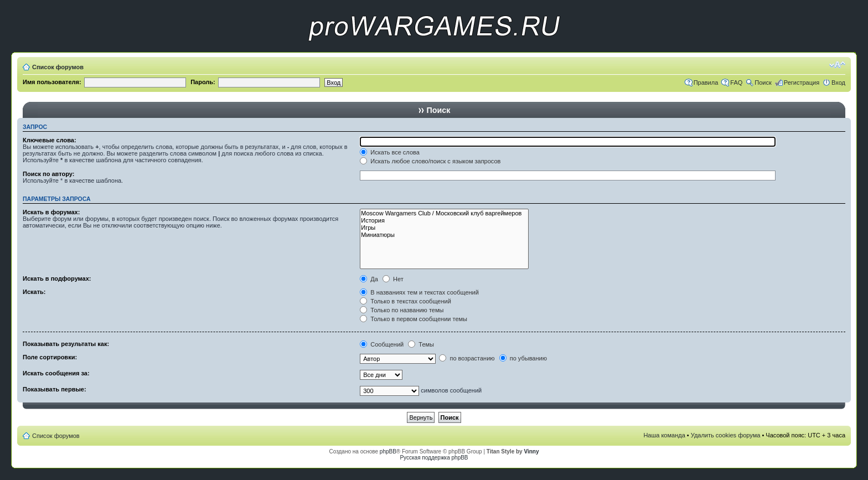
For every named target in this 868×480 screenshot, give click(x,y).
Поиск (763, 82)
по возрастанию (467, 358)
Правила (706, 82)
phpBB (388, 451)
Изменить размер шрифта (837, 65)
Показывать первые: (55, 389)
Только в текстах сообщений (405, 301)
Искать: (34, 292)
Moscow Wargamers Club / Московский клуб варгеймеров (444, 213)
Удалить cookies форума (726, 435)
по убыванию (523, 358)
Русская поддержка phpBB (434, 458)
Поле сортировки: (50, 357)
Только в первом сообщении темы (414, 319)
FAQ (736, 82)
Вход (838, 82)
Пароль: (203, 82)
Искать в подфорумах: (57, 278)
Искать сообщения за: (56, 373)
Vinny (531, 451)
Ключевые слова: (50, 140)
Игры (444, 228)
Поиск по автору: (48, 174)
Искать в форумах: (51, 212)
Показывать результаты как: (66, 344)
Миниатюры (444, 235)
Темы (421, 344)
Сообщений (382, 344)
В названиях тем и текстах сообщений (419, 292)
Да (369, 279)
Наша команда (664, 435)
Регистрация (802, 82)
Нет (393, 279)
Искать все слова (390, 152)
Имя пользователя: (52, 82)
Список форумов (58, 67)
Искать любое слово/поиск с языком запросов (430, 161)
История (444, 221)
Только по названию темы (402, 310)
